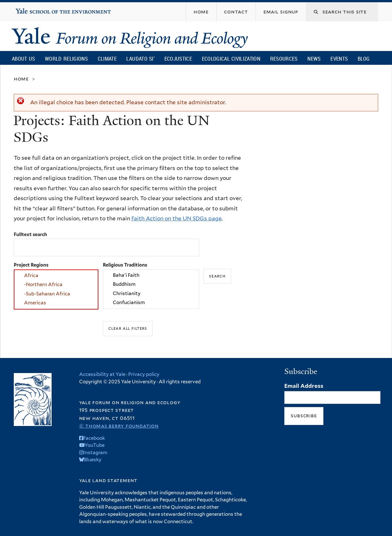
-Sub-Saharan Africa (56, 294)
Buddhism (151, 285)
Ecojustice (178, 59)
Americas (56, 303)
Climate (107, 59)
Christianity (151, 294)
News (314, 59)
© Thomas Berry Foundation (119, 426)
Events (339, 59)
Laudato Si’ (140, 59)
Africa (56, 276)
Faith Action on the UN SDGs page (177, 218)
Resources (284, 59)
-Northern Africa (56, 285)
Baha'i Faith (151, 275)
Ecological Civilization (231, 59)
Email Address (304, 386)
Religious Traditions (125, 265)
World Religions (66, 59)
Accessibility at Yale (102, 374)
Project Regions (31, 265)
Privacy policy (144, 374)
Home (21, 79)
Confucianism (151, 303)
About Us (23, 59)
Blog (364, 59)
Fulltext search (30, 234)
